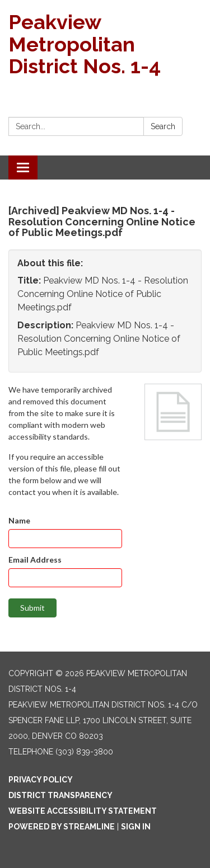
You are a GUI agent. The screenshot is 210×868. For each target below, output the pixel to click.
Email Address (35, 560)
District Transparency (60, 795)
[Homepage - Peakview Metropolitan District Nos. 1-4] (105, 44)
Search (163, 126)
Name (19, 520)
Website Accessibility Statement (83, 811)
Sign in (136, 827)
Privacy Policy (41, 780)
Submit (32, 608)
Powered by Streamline (62, 827)
